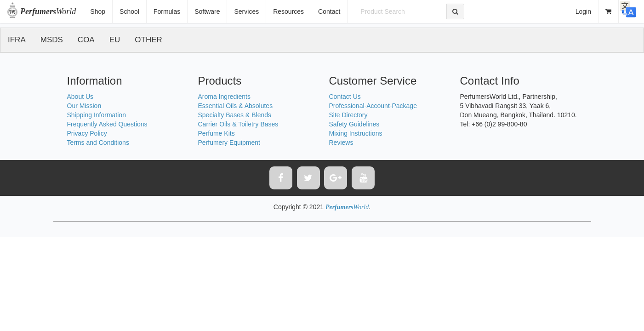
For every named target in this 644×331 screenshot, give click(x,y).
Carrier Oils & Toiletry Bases (238, 124)
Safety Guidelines (354, 124)
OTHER (148, 40)
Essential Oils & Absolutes (236, 106)
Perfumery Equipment (229, 143)
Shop (98, 11)
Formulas (167, 11)
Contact (329, 11)
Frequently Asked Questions (107, 124)
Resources (288, 11)
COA (86, 40)
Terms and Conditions (98, 143)
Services (246, 11)
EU (115, 40)
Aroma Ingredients (224, 97)
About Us (80, 97)
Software (207, 11)
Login (583, 11)
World (48, 11)
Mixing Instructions (356, 133)
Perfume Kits (217, 133)
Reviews (341, 143)
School (129, 11)
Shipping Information (97, 115)
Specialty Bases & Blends (235, 115)
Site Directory (348, 115)
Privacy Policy (87, 133)
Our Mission (84, 106)
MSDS (52, 40)
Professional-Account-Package (373, 106)
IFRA (17, 40)
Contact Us (345, 97)
